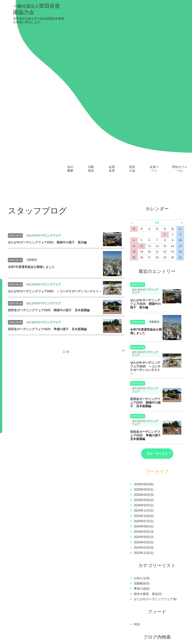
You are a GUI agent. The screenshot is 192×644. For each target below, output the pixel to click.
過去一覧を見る (157, 303)
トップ (12, 611)
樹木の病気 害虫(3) (148, 444)
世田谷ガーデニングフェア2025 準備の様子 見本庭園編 (47, 179)
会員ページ (154, 13)
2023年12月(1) (144, 403)
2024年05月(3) (144, 381)
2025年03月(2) (144, 350)
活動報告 (32, 110)
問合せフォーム (180, 13)
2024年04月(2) (144, 387)
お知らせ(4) (142, 428)
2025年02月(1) (144, 355)
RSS (137, 474)
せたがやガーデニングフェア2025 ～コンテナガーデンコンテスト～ (55, 141)
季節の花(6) (142, 438)
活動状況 (91, 13)
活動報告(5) (142, 433)
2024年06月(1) (144, 376)
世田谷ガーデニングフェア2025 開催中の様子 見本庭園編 (49, 160)
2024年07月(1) (144, 371)
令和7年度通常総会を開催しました (31, 116)
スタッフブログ (123, 626)
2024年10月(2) (144, 365)
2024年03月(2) (144, 392)
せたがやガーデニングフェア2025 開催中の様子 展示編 (47, 92)
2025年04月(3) (144, 344)
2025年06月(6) (144, 334)
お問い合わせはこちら (168, 572)
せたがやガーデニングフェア (44, 85)
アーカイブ (157, 321)
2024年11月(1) (144, 360)
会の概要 (70, 13)
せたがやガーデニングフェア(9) (155, 449)
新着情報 (145, 626)
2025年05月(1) (144, 339)
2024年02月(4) (144, 397)
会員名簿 (112, 13)
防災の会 (132, 13)
